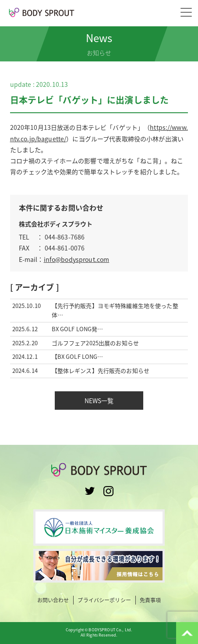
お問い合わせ (53, 600)
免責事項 (150, 600)
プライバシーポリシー (104, 600)
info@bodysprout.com (77, 259)
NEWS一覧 (99, 401)
